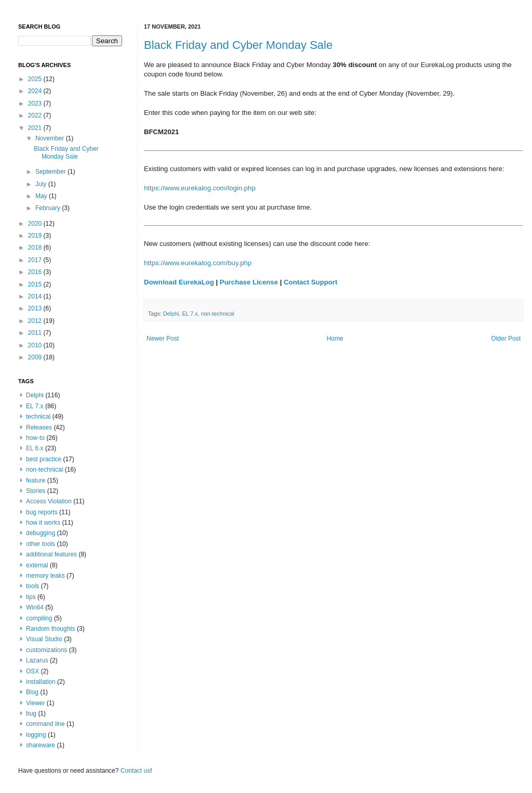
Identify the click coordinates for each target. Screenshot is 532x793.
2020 (36, 224)
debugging (41, 533)
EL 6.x (35, 448)
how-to (35, 438)
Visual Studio (44, 639)
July (42, 184)
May (42, 196)
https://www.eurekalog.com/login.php (200, 188)
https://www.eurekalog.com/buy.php (198, 263)
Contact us (135, 771)
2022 (36, 115)
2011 (36, 333)
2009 (36, 357)
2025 (36, 79)
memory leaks (45, 576)
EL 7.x (190, 314)
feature (36, 480)
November (51, 138)
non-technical (218, 314)
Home (335, 339)
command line (45, 724)
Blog (32, 692)
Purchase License (249, 282)
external (37, 565)
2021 (36, 128)
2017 (36, 260)
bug (31, 713)
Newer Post (163, 339)
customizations (46, 650)
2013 (36, 308)
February (49, 208)
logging (36, 735)
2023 (36, 103)
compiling (39, 618)
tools (32, 586)
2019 (36, 236)
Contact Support (310, 282)
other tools (41, 544)
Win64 (35, 607)
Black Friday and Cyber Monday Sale (238, 45)
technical (38, 417)
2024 (36, 91)
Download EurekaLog (179, 282)
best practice (44, 459)
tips (31, 597)
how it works (43, 523)
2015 (36, 284)
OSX (32, 671)
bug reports (42, 512)
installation (41, 682)
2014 (36, 296)
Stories (36, 491)
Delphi (171, 314)
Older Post (506, 339)
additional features (51, 554)
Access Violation (49, 501)
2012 (36, 321)
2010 (36, 345)
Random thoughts (51, 629)
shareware (41, 745)
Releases (39, 427)
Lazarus (37, 660)
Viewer (35, 703)
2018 (36, 248)
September (51, 172)
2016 (36, 272)
